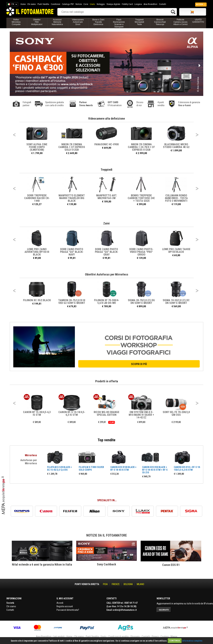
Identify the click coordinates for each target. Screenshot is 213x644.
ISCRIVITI (164, 610)
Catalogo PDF (68, 4)
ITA (12, 5)
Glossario (135, 636)
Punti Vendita (43, 4)
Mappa (174, 636)
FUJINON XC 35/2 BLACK (37, 300)
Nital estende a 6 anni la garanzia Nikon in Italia (42, 564)
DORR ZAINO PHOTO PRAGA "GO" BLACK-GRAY (107, 252)
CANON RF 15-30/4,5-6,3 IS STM (37, 413)
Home (23, 4)
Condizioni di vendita (118, 636)
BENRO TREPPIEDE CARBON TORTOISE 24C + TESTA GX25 (141, 198)
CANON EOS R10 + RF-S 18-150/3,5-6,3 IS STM (187, 468)
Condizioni (56, 4)
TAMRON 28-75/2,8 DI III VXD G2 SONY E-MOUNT (72, 302)
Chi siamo (32, 4)
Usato (92, 4)
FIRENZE (116, 584)
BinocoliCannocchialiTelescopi (160, 22)
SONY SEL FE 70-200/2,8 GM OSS (176, 413)
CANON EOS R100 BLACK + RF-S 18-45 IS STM (123, 468)
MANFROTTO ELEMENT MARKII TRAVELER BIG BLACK (72, 198)
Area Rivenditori (150, 4)
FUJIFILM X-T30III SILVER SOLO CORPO (91, 468)
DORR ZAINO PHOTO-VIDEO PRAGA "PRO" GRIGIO (141, 252)
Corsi (86, 4)
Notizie (79, 4)
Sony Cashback (106, 564)
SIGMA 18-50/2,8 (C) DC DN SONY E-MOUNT (176, 302)
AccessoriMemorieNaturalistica (57, 22)
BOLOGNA (128, 584)
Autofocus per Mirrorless (29, 462)
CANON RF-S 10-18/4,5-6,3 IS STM (72, 413)
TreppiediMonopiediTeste (139, 22)
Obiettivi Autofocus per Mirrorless (107, 274)
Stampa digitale (113, 4)
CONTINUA (175, 641)
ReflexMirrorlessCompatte (16, 22)
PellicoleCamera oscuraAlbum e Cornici (180, 22)
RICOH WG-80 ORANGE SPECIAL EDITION (106, 413)
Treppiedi (106, 170)
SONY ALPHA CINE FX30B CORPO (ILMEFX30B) (37, 147)
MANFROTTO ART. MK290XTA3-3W (107, 197)
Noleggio (101, 4)
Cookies (165, 636)
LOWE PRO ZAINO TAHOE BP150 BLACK (176, 251)
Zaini (106, 223)
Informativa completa (192, 641)
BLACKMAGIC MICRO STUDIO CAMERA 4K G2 (176, 146)
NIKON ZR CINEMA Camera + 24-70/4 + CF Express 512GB (141, 147)
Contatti (163, 4)
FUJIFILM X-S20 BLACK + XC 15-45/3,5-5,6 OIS (59, 468)
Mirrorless (31, 455)
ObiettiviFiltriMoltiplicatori (37, 22)
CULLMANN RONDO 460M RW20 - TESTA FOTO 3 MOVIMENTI (176, 198)
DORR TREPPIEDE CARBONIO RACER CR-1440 (37, 198)
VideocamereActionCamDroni (78, 22)
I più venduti (59, 636)
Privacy (155, 636)
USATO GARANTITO (198, 21)
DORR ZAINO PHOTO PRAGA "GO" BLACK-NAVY (72, 252)
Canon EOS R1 (171, 565)
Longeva (138, 4)
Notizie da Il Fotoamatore (107, 535)
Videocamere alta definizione (106, 119)
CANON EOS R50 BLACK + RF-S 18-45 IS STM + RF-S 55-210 (155, 470)
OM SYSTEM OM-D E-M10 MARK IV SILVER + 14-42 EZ (141, 415)
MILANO (140, 584)
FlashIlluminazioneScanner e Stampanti (119, 23)
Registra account (65, 606)
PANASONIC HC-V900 (106, 144)
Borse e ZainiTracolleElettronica (98, 22)
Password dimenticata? (68, 610)
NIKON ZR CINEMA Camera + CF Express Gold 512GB (72, 147)
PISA (105, 584)
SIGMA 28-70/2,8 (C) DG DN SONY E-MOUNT (141, 302)
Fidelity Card (127, 4)
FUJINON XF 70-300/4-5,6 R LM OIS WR (107, 302)
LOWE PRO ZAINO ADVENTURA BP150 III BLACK (37, 252)
